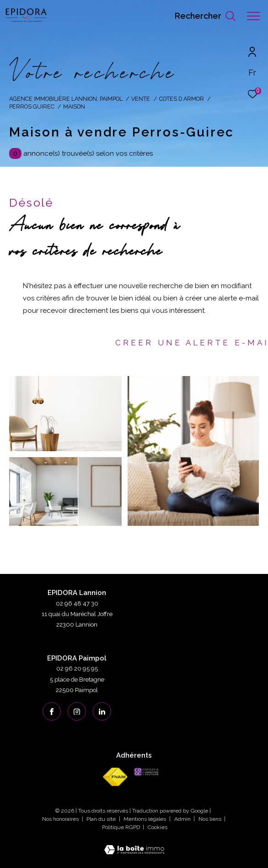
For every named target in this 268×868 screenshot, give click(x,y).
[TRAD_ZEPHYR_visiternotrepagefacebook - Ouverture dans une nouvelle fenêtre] (52, 711)
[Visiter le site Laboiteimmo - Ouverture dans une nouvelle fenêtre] (134, 844)
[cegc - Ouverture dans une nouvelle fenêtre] (146, 772)
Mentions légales (145, 819)
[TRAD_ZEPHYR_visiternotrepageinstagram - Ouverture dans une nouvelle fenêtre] (77, 711)
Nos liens (211, 819)
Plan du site (102, 819)
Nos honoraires (61, 819)
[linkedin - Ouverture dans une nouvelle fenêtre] (102, 711)
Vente (141, 99)
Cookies (158, 827)
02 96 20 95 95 (77, 669)
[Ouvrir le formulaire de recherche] (205, 16)
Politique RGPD (121, 827)
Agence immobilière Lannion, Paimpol (66, 99)
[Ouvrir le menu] (253, 16)
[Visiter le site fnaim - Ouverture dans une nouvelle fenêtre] (115, 777)
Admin (183, 819)
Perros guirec (32, 106)
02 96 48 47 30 (77, 603)
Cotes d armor (182, 99)
